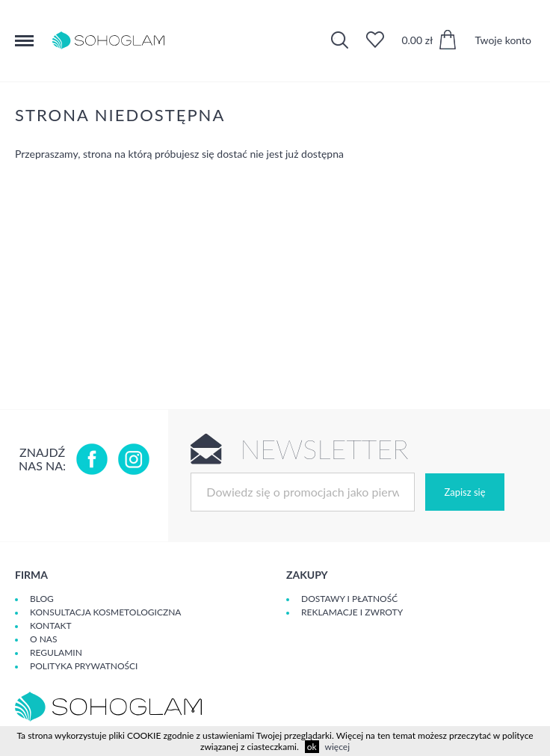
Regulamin (56, 652)
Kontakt (51, 626)
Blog (42, 599)
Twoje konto (503, 40)
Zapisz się (464, 492)
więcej (337, 747)
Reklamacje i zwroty (352, 612)
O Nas (43, 639)
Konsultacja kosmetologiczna (105, 612)
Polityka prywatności (84, 666)
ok (312, 747)
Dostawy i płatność (349, 599)
